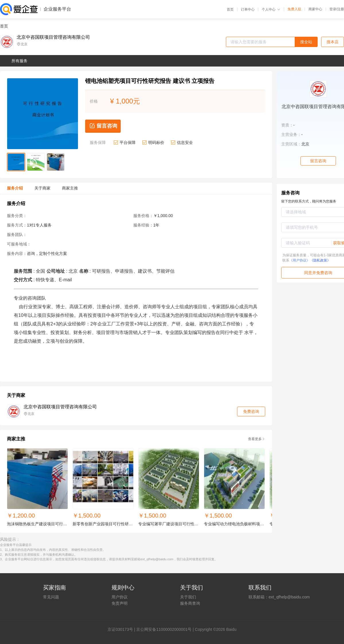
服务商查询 (190, 603)
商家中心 (315, 9)
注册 (341, 9)
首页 (230, 9)
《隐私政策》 (320, 260)
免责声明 (120, 603)
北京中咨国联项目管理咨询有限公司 (53, 37)
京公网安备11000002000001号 (164, 629)
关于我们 (188, 597)
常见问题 (51, 597)
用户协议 (120, 597)
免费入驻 (294, 9)
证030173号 (122, 629)
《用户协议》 (300, 260)
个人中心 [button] (271, 9)
